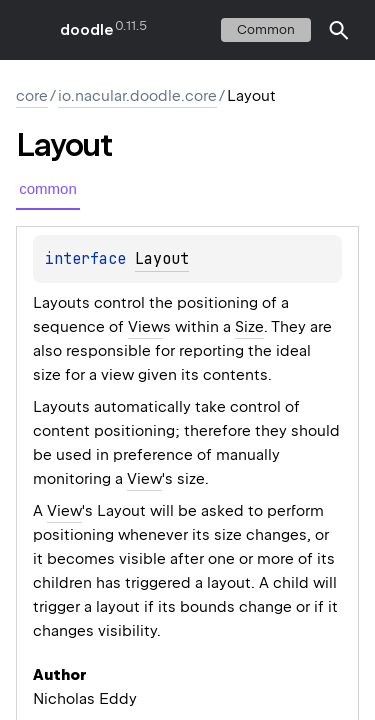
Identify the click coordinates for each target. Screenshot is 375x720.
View (145, 327)
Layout (162, 259)
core (32, 96)
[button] (339, 30)
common (266, 29)
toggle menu (30, 30)
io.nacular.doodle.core (137, 96)
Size (249, 327)
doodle (86, 30)
